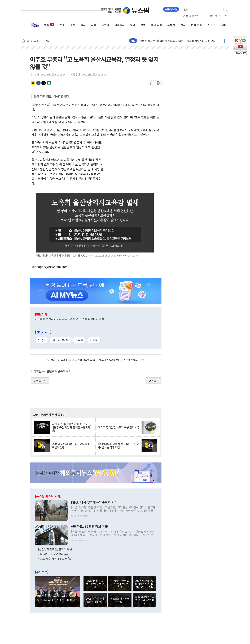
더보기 (224, 41)
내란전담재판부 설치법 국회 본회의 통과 (120, 584)
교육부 (79, 340)
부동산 (171, 25)
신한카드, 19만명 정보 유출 (89, 527)
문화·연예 (197, 25)
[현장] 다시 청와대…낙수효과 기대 (94, 502)
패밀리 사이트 (214, 16)
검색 (226, 9)
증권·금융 (157, 25)
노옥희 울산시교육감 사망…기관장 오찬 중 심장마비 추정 (71, 319)
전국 (183, 25)
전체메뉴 (25, 25)
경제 (83, 25)
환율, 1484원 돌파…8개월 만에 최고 (95, 584)
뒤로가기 (41, 381)
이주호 (94, 340)
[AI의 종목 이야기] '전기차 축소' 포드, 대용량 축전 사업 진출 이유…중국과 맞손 (71, 427)
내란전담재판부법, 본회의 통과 (54, 549)
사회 (94, 25)
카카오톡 (33, 83)
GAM (223, 25)
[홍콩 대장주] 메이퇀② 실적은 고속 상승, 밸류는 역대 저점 (119, 446)
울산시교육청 (60, 340)
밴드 (49, 83)
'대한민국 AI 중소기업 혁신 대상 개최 (57, 600)
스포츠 (211, 25)
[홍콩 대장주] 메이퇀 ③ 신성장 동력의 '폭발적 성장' (72, 446)
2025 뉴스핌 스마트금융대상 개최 (95, 600)
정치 (73, 25)
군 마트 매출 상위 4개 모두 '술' (54, 559)
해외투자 (120, 25)
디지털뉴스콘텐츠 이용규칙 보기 (52, 371)
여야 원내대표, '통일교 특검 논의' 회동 (145, 600)
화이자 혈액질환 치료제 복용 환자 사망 (119, 427)
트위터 (44, 83)
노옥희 (42, 340)
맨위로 (152, 381)
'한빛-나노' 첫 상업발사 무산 (53, 554)
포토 (62, 25)
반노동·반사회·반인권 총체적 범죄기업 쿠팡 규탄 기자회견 (144, 584)
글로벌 (105, 25)
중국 (133, 25)
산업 (143, 25)
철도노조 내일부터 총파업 (120, 600)
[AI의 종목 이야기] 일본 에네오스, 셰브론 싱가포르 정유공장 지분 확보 (177, 41)
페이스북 (38, 83)
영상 (49, 25)
